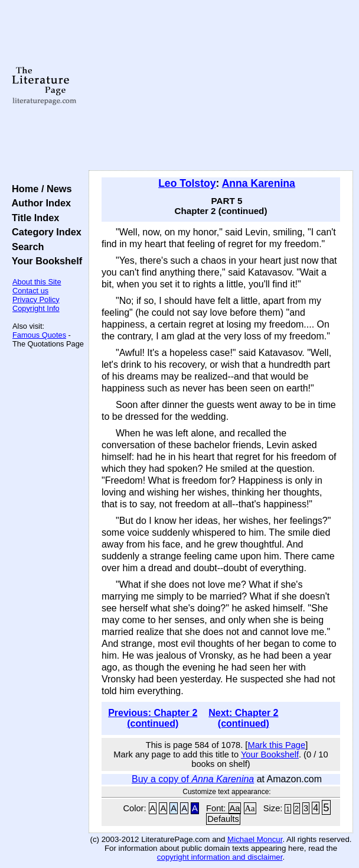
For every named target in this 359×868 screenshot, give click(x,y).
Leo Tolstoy (187, 183)
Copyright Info (36, 308)
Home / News (39, 189)
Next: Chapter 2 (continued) (243, 718)
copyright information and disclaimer (220, 857)
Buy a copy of (193, 779)
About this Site (37, 282)
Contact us (30, 291)
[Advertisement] (221, 86)
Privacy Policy (36, 299)
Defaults (223, 819)
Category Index (44, 232)
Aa (235, 808)
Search (25, 247)
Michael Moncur (255, 839)
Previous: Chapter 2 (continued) (153, 718)
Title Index (33, 218)
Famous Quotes (39, 335)
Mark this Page (276, 745)
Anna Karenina (259, 183)
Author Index (39, 203)
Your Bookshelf (44, 261)
